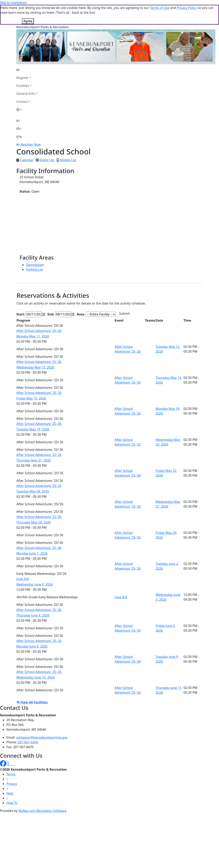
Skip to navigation (13, 2)
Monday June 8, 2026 (32, 646)
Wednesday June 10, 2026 (35, 677)
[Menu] (19, 137)
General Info (26, 94)
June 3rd (23, 579)
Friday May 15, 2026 (31, 398)
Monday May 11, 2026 (33, 336)
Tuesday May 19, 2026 (33, 429)
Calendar (27, 160)
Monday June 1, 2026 (32, 553)
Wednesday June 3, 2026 (35, 584)
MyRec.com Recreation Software (42, 811)
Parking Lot (34, 270)
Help (10, 793)
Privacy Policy (187, 8)
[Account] (27, 110)
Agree (28, 21)
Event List (47, 160)
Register (22, 78)
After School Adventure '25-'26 (39, 331)
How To (12, 803)
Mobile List (68, 160)
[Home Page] (27, 70)
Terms (11, 774)
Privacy (12, 784)
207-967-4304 (28, 742)
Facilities (23, 86)
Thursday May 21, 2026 (34, 460)
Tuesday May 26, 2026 (33, 491)
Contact (22, 102)
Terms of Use (159, 8)
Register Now (31, 145)
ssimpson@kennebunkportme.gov (42, 737)
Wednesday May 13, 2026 (35, 367)
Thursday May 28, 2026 (34, 522)
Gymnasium (35, 265)
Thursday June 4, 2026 (33, 615)
